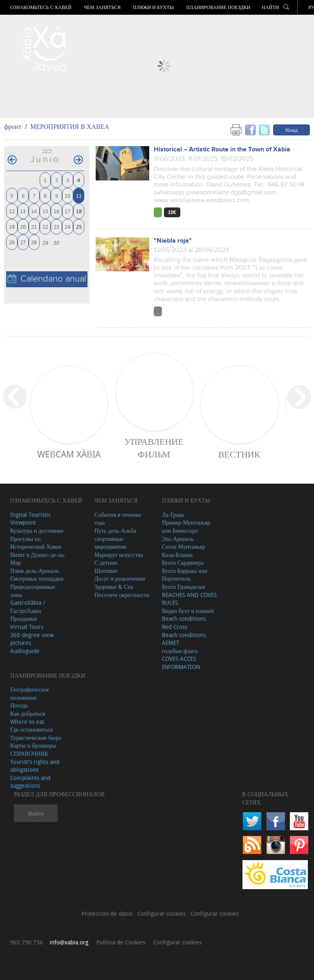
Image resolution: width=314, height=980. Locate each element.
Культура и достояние (37, 531)
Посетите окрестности (122, 595)
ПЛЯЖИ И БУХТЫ (153, 7)
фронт (13, 126)
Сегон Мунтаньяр (184, 546)
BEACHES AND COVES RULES (189, 599)
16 (56, 211)
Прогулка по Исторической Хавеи (36, 543)
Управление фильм (154, 448)
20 (23, 226)
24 (67, 226)
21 (34, 226)
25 (79, 226)
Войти (36, 813)
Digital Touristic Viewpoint (30, 519)
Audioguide (25, 651)
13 (23, 211)
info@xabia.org (69, 942)
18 (79, 211)
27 (23, 242)
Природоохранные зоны (33, 591)
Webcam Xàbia (69, 454)
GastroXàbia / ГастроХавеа (28, 607)
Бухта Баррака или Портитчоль (185, 575)
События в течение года (118, 519)
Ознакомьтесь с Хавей (41, 7)
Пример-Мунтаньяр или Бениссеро (186, 526)
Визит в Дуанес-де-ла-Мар (38, 559)
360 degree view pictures (32, 639)
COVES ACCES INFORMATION (181, 663)
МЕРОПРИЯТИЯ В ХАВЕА (70, 126)
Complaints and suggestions (30, 782)
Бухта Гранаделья (183, 587)
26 (12, 242)
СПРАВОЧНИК (29, 754)
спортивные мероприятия (110, 543)
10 (67, 195)
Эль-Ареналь (178, 539)
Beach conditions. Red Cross (185, 623)
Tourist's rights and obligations (35, 766)
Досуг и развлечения (120, 578)
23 (56, 226)
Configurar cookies (162, 914)
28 (34, 242)
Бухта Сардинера (183, 562)
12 (12, 211)
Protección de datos (108, 914)
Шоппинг (106, 571)
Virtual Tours (27, 627)
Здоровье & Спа (114, 587)
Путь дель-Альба (115, 531)
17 (67, 211)
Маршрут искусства (119, 555)
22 (45, 226)
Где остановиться (31, 729)
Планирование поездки (218, 7)
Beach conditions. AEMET (185, 639)
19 (12, 226)
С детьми (106, 562)
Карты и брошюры (33, 745)
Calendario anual (47, 279)
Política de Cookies (121, 942)
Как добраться (28, 713)
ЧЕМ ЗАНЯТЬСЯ (102, 7)
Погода (19, 705)
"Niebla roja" (173, 241)
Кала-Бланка (177, 555)
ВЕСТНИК (239, 454)
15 (45, 211)
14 (34, 211)
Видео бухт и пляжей (188, 611)
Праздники (24, 618)
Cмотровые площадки (37, 578)
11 (79, 195)
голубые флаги (180, 651)
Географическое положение (30, 693)
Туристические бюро (36, 738)
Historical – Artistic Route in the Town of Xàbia (222, 150)
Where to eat (27, 722)
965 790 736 (27, 942)
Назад (292, 130)
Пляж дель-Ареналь (35, 571)
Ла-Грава (173, 515)
